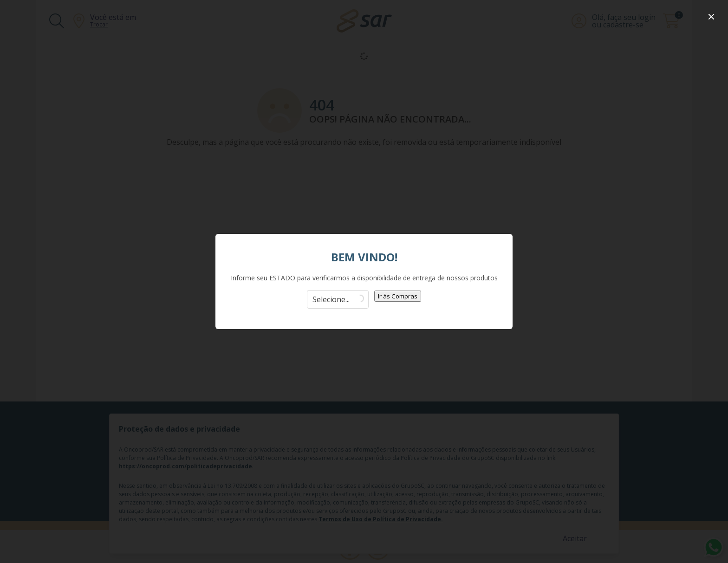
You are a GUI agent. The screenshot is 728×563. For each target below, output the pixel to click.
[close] (711, 17)
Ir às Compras (398, 296)
